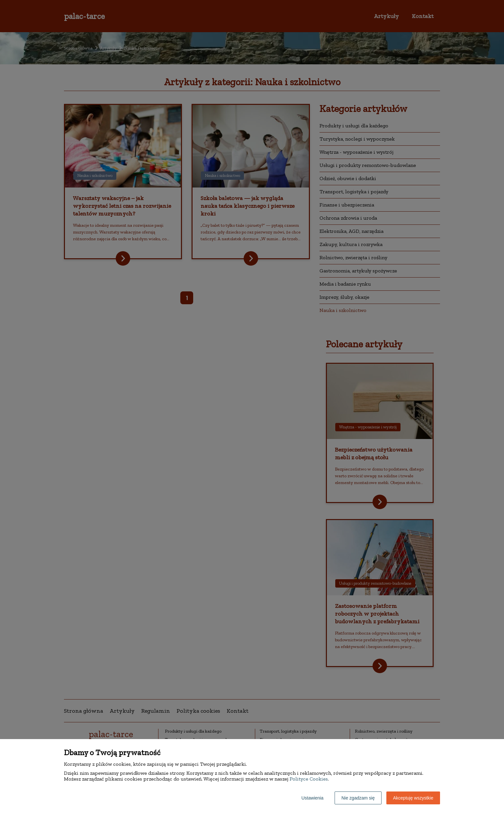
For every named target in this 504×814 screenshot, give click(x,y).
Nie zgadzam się (358, 798)
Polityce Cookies (309, 779)
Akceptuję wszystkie (413, 798)
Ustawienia (312, 798)
